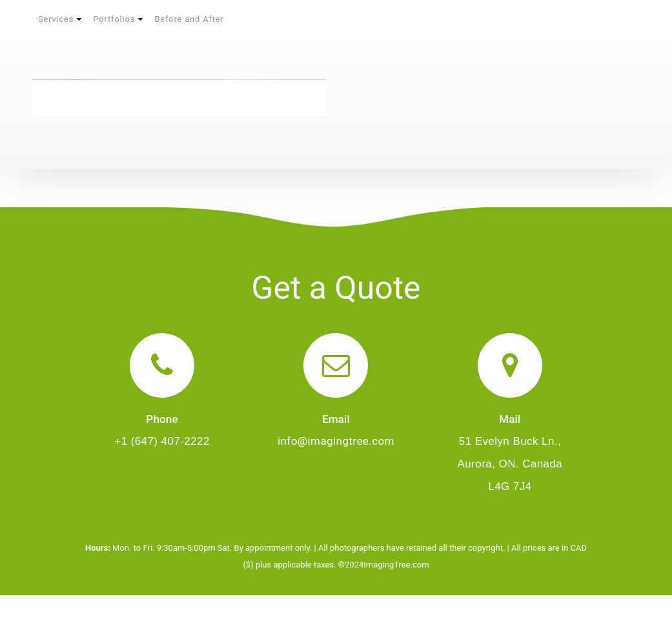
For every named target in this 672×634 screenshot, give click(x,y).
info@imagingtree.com (336, 441)
